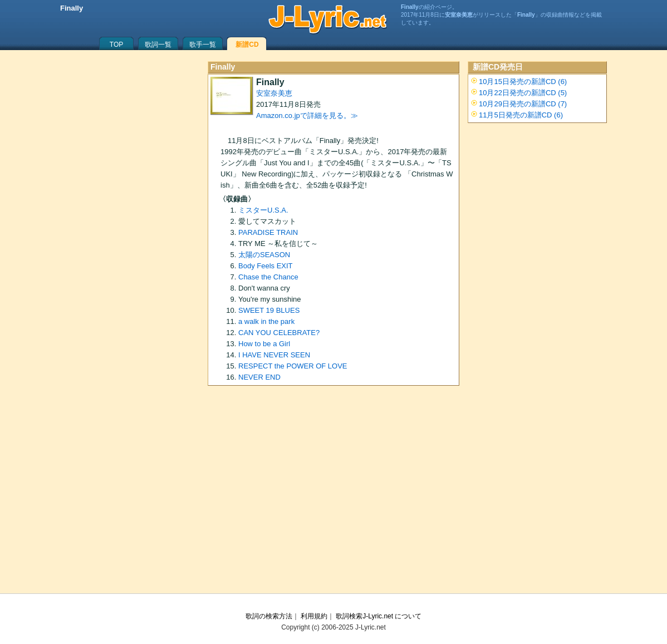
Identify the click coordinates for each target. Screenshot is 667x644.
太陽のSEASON (264, 255)
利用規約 (314, 616)
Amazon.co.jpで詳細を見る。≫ (307, 115)
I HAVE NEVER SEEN (274, 355)
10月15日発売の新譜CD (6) (523, 82)
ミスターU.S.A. (263, 210)
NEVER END (259, 377)
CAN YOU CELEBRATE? (279, 333)
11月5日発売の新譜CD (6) (521, 115)
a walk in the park (266, 321)
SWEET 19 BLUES (269, 310)
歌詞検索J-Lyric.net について (379, 616)
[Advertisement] (333, 493)
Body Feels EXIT (266, 266)
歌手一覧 (203, 45)
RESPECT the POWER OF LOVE (293, 366)
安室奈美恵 (274, 93)
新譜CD (247, 45)
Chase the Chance (268, 277)
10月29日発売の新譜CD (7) (523, 104)
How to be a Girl (264, 344)
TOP (116, 45)
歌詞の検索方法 (269, 616)
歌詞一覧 (158, 45)
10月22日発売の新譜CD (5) (523, 93)
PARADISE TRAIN (268, 232)
